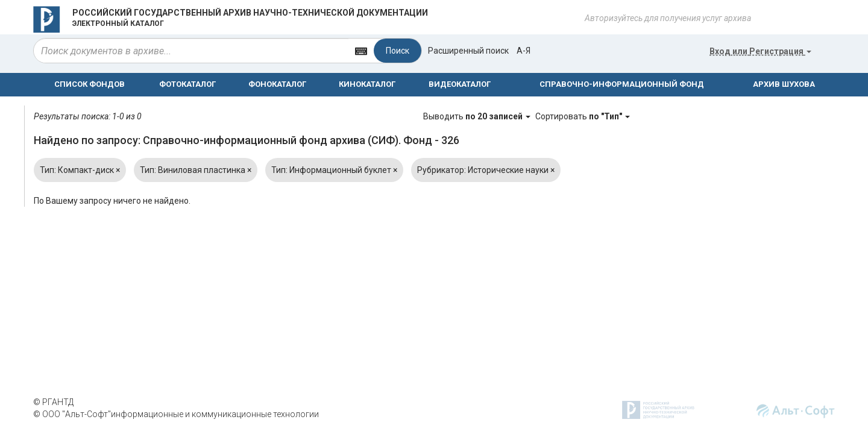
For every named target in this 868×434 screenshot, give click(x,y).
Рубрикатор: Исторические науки (486, 170)
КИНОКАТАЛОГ (367, 84)
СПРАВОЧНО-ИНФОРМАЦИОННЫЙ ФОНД (622, 84)
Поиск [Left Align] (398, 51)
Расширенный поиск (468, 51)
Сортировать (583, 116)
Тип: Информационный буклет (334, 170)
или (760, 51)
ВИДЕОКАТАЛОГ (460, 84)
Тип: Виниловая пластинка (196, 170)
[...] (191, 51)
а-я (524, 51)
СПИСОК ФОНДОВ (90, 84)
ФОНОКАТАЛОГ (277, 84)
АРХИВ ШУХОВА (784, 84)
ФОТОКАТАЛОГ (187, 84)
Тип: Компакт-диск (80, 170)
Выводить (478, 116)
